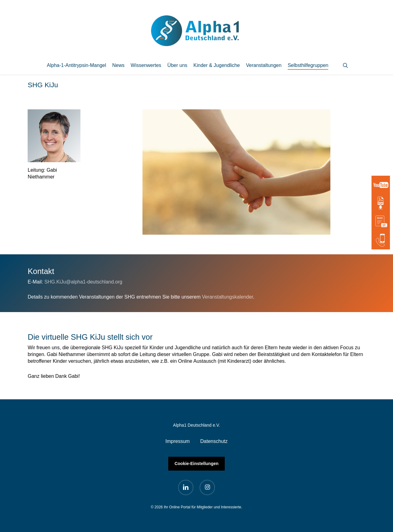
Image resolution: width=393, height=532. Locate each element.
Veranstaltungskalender (228, 297)
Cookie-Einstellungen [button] (196, 464)
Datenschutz (214, 441)
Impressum (178, 441)
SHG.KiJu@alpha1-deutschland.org (83, 282)
